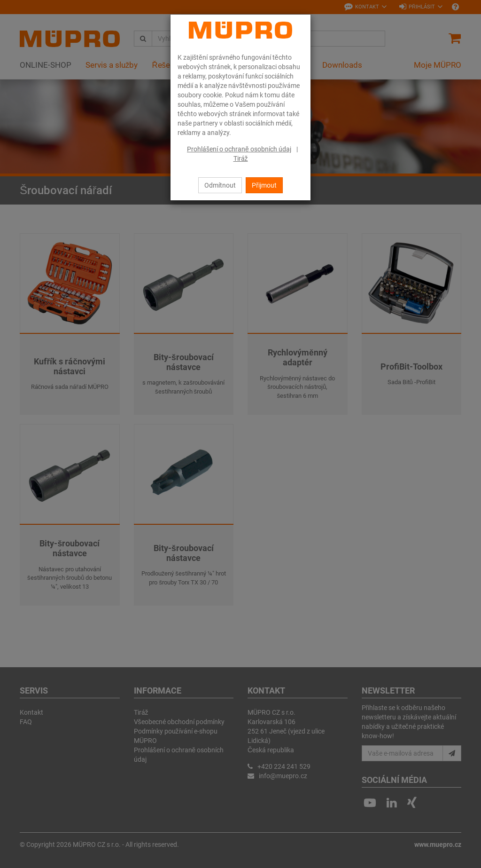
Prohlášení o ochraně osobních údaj (239, 149)
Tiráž (241, 158)
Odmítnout (220, 185)
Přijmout (264, 185)
